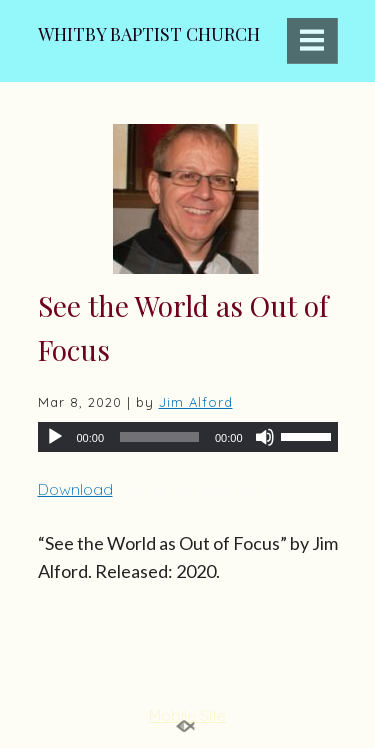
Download (75, 489)
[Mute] (265, 437)
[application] (188, 437)
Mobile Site (187, 715)
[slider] (159, 437)
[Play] (55, 437)
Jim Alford (196, 402)
